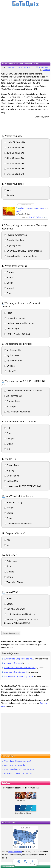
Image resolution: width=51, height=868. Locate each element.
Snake (8, 444)
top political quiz (15, 852)
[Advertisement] (26, 35)
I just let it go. (12, 329)
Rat (7, 449)
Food (8, 566)
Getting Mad (11, 481)
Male (8, 190)
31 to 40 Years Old (14, 158)
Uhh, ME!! (10, 371)
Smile (8, 598)
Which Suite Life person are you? (19, 659)
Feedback (46, 70)
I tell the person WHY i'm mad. (20, 323)
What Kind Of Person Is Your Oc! (18, 773)
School (9, 577)
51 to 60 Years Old (14, 169)
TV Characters (11, 67)
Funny (8, 278)
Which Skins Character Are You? (17, 761)
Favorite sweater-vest (16, 235)
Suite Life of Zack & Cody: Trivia (19, 676)
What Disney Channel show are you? (32, 210)
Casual (9, 513)
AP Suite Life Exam (13, 663)
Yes (7, 540)
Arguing (9, 470)
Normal (9, 288)
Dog (7, 433)
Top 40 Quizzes (36, 217)
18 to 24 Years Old (14, 148)
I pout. (8, 313)
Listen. (9, 604)
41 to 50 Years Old (14, 163)
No (7, 545)
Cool (8, 293)
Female (9, 195)
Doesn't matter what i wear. (18, 524)
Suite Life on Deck (24, 67)
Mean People (12, 476)
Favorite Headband (15, 240)
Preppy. (9, 508)
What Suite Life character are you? (20, 668)
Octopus (9, 438)
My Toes (9, 366)
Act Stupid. (11, 407)
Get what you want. (15, 609)
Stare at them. (12, 401)
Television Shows (14, 582)
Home (19, 862)
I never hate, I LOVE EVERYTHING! (23, 486)
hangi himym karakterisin (14, 765)
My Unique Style (13, 361)
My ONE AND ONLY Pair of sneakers (23, 251)
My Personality (13, 350)
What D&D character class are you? (19, 769)
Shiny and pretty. (13, 503)
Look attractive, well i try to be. (20, 614)
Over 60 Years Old (14, 174)
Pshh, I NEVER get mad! (17, 334)
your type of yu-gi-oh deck (16, 672)
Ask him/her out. (13, 396)
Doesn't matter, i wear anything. (21, 256)
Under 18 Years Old (15, 142)
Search (26, 862)
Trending (32, 862)
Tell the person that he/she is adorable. (24, 391)
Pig (7, 428)
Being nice (10, 561)
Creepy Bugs (12, 465)
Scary (8, 518)
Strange (9, 272)
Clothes (9, 572)
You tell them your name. (17, 412)
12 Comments (43, 67)
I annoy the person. (15, 318)
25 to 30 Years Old (14, 153)
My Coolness (12, 355)
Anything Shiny (13, 246)
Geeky (9, 283)
